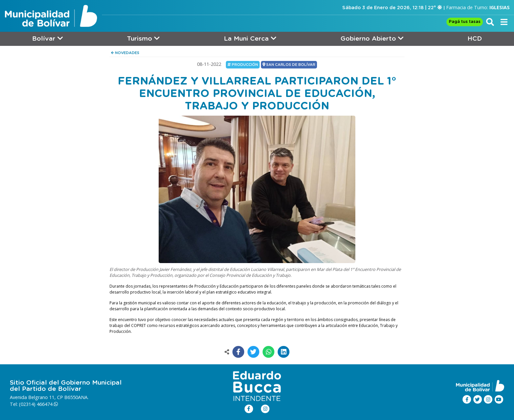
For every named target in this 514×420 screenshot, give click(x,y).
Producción (243, 65)
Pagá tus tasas (465, 22)
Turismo (143, 38)
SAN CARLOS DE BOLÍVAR (289, 65)
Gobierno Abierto (372, 38)
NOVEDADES (125, 53)
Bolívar (48, 38)
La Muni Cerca (250, 38)
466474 (47, 404)
